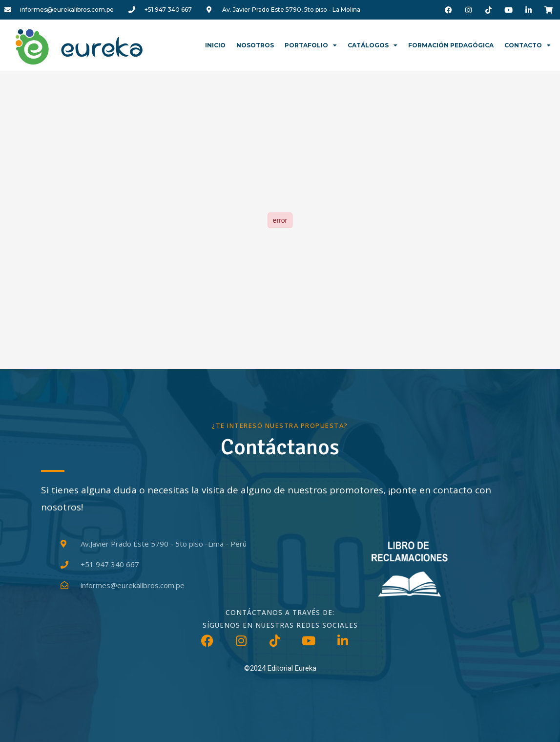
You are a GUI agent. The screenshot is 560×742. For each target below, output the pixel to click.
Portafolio (311, 45)
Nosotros (255, 45)
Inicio (215, 45)
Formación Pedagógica (451, 45)
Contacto (528, 45)
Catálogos (373, 45)
